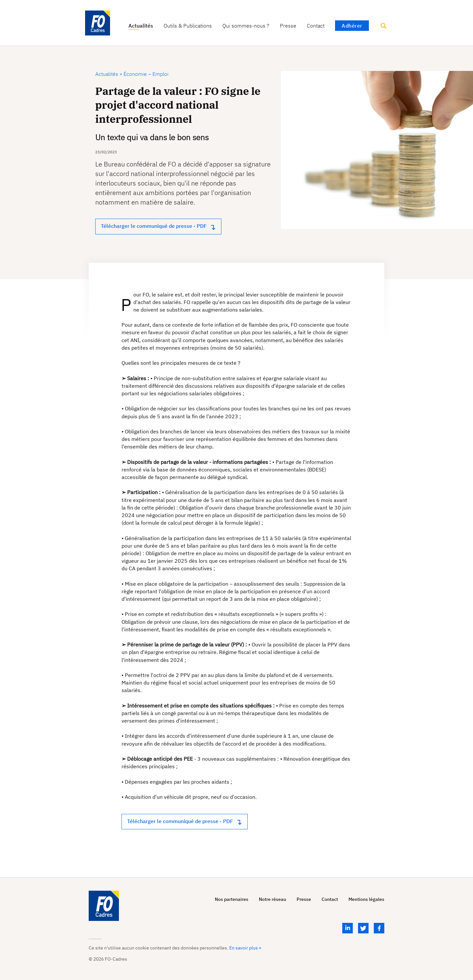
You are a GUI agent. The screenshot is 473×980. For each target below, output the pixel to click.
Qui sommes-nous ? (246, 26)
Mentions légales (366, 899)
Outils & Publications (188, 26)
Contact (316, 26)
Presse (288, 26)
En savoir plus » (245, 948)
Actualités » (109, 74)
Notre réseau (272, 899)
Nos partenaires (232, 899)
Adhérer (352, 26)
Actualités (141, 26)
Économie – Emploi (145, 74)
